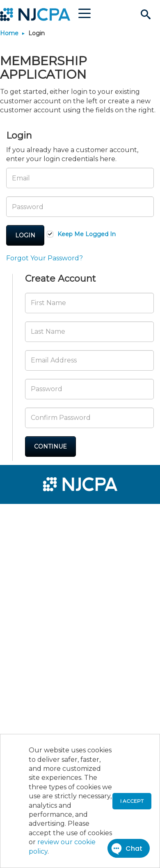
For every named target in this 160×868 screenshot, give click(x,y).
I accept (132, 801)
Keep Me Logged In (87, 234)
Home (9, 33)
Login (25, 235)
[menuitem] (36, 515)
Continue (50, 447)
